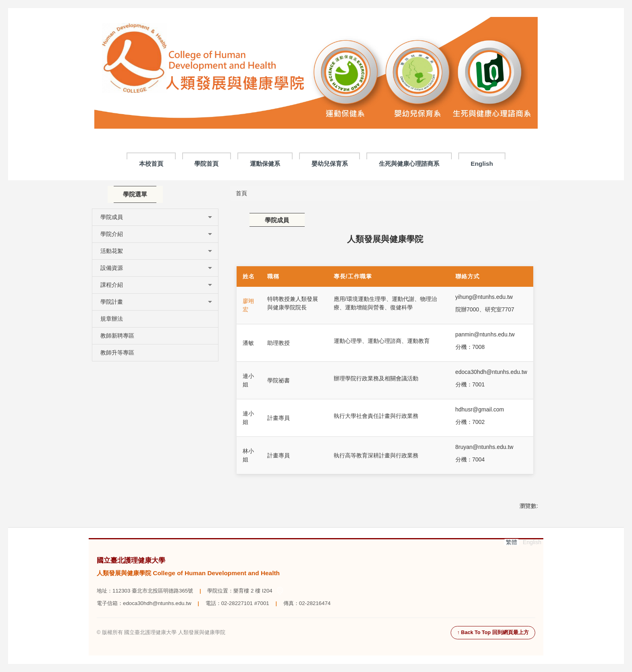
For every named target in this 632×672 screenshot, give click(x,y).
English (482, 164)
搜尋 (532, 24)
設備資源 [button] (156, 268)
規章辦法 (112, 319)
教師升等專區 (117, 353)
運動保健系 (265, 164)
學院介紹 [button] (156, 234)
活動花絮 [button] (156, 251)
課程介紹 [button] (156, 285)
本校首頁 (151, 164)
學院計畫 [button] (156, 302)
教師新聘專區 (117, 336)
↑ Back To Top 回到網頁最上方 (493, 632)
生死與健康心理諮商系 (409, 164)
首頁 (241, 193)
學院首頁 (206, 164)
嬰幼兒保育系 (330, 164)
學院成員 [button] (156, 217)
